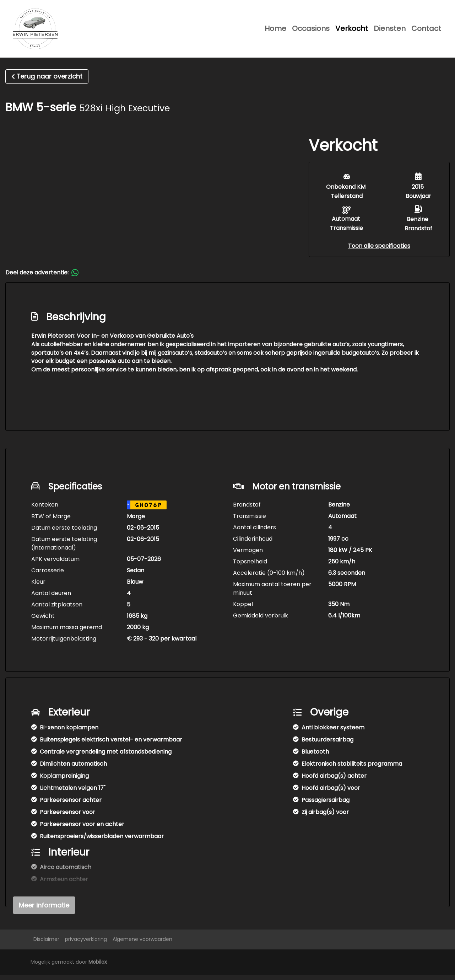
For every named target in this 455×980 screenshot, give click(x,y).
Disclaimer (46, 944)
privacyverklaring (86, 944)
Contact (426, 31)
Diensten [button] (390, 31)
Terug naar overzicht (47, 81)
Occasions (311, 31)
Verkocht (352, 31)
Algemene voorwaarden (142, 944)
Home (275, 31)
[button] (379, 251)
